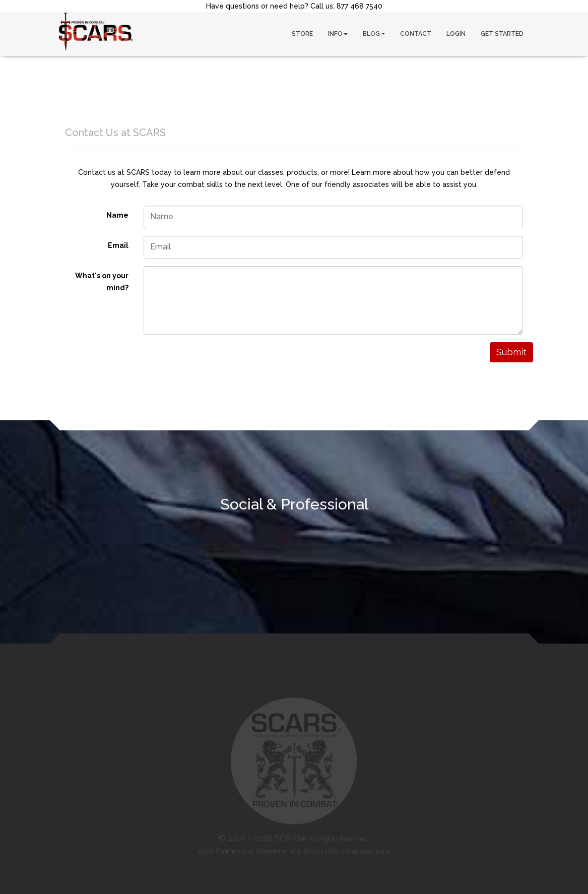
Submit (511, 352)
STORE (302, 34)
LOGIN (456, 34)
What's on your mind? (102, 282)
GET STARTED (502, 34)
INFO (338, 34)
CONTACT (416, 34)
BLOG (374, 34)
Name (117, 215)
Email (118, 245)
